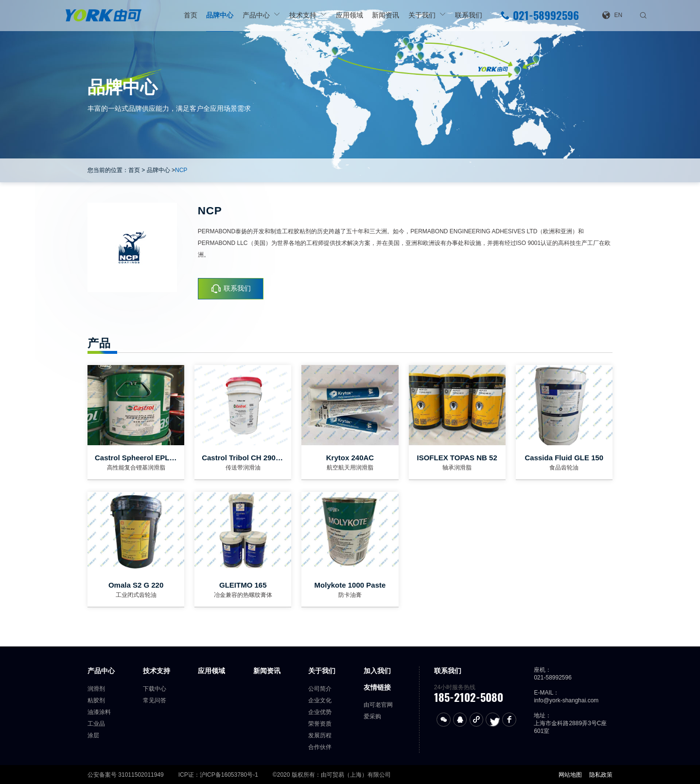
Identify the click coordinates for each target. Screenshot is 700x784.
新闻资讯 (385, 15)
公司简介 (320, 689)
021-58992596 (540, 16)
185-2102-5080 (469, 697)
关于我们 (422, 15)
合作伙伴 (320, 747)
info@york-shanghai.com (566, 700)
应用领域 (350, 15)
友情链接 (377, 688)
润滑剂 (96, 689)
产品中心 (256, 15)
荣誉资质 (320, 724)
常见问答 (155, 700)
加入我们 (377, 671)
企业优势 (320, 712)
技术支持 (303, 15)
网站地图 (570, 775)
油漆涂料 (99, 712)
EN (612, 15)
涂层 (93, 735)
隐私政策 (601, 775)
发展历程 (320, 735)
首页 (191, 15)
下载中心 (155, 689)
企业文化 (320, 700)
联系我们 (469, 15)
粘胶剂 (96, 700)
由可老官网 (378, 705)
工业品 (96, 724)
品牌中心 (220, 15)
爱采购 (372, 716)
